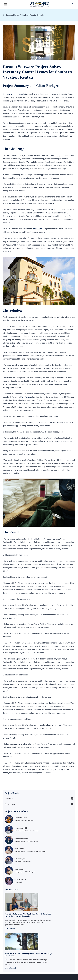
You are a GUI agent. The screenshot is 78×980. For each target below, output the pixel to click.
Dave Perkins (26, 397)
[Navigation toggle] (5, 4)
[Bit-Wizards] (39, 4)
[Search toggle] (73, 4)
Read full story (10, 928)
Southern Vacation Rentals (14, 94)
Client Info (39, 798)
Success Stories (11, 15)
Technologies (39, 804)
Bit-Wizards (37, 229)
